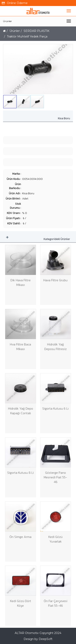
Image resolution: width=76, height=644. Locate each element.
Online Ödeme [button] (15, 3)
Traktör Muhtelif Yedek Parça (27, 36)
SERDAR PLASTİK (36, 31)
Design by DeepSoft (38, 639)
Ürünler (7, 21)
